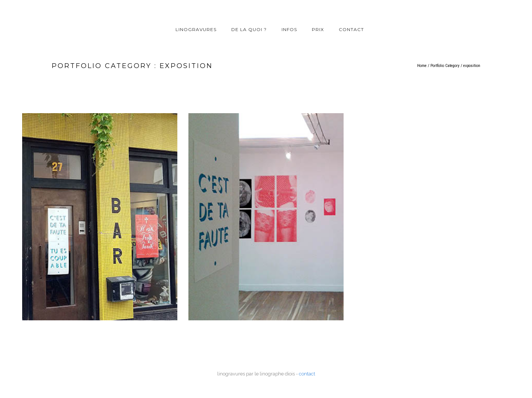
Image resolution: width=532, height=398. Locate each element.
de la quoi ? (249, 29)
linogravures (196, 29)
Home (422, 66)
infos (289, 29)
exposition (472, 66)
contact (351, 29)
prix (318, 29)
